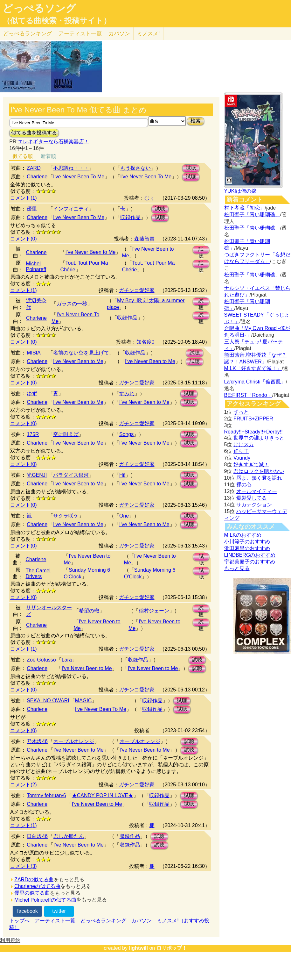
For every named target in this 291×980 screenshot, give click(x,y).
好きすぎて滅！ (251, 465)
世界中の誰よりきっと (259, 438)
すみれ (127, 393)
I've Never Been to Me (91, 252)
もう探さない (135, 168)
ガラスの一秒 (72, 304)
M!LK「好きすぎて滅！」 (253, 368)
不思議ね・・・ (71, 168)
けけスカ (244, 444)
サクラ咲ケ (66, 516)
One (124, 516)
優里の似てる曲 (32, 893)
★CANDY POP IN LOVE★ (103, 795)
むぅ (149, 198)
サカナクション (254, 505)
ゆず (32, 393)
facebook (28, 911)
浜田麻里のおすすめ (247, 548)
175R (33, 434)
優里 (32, 209)
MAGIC (83, 701)
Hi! (122, 475)
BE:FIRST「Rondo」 (248, 395)
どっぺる (28, 34)
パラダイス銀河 (71, 475)
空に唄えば (66, 434)
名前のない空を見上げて (81, 353)
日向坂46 (37, 836)
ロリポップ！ (172, 948)
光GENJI (37, 475)
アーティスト (80, 34)
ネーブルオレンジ (74, 741)
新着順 (48, 156)
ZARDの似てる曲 (34, 880)
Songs (126, 434)
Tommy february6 (46, 795)
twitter (59, 911)
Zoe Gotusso (41, 660)
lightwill (138, 948)
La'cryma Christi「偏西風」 (255, 382)
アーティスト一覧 (55, 921)
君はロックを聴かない (259, 471)
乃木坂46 (37, 741)
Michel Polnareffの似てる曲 (45, 900)
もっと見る (237, 568)
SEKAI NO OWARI (48, 701)
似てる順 (23, 156)
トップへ (19, 921)
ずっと (241, 412)
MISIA (34, 353)
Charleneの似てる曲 (37, 886)
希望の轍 (89, 611)
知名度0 (145, 342)
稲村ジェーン (154, 611)
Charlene (37, 177)
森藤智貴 (144, 239)
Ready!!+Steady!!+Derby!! (253, 432)
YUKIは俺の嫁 (240, 191)
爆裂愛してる (252, 498)
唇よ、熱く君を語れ (259, 478)
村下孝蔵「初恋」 (245, 208)
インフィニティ (71, 209)
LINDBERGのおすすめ (250, 555)
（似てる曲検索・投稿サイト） (57, 21)
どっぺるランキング (103, 921)
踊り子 (241, 451)
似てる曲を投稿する (34, 133)
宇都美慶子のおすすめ (250, 562)
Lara (67, 660)
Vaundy (242, 458)
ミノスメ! (148, 34)
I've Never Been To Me (79, 177)
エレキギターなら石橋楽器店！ (53, 142)
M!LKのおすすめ (243, 535)
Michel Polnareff (36, 266)
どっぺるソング (39, 8)
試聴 (191, 168)
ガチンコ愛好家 (137, 290)
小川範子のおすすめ (247, 542)
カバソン (119, 34)
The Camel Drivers (38, 573)
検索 (196, 121)
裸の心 (244, 485)
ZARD (34, 168)
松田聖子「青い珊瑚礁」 (252, 215)
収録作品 (130, 217)
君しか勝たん (69, 836)
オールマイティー (257, 491)
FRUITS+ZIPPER (253, 419)
